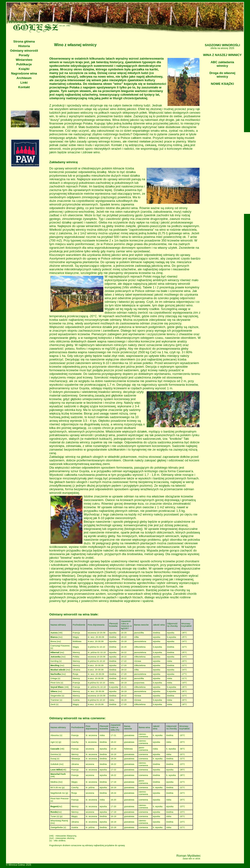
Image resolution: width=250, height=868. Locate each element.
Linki (24, 83)
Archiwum (24, 78)
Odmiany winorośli (24, 51)
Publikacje (24, 64)
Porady (24, 55)
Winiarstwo (24, 60)
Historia (24, 46)
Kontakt (24, 87)
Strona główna (24, 41)
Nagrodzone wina (24, 73)
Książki (24, 69)
